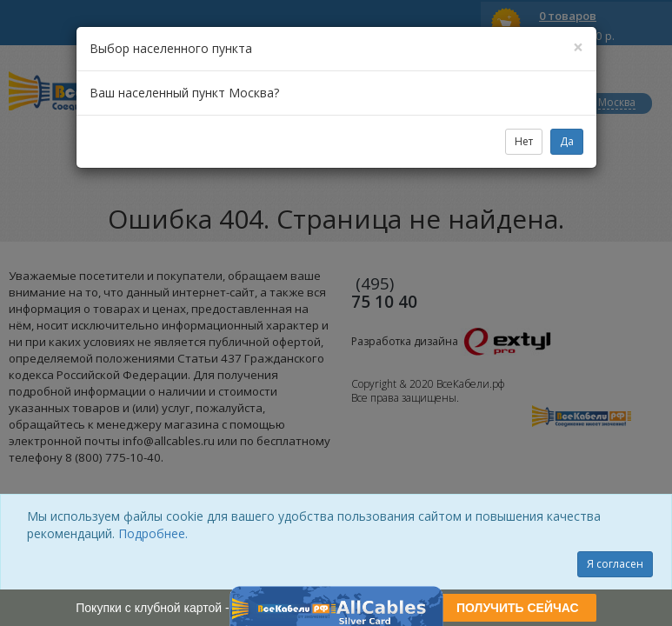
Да (567, 141)
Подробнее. (153, 533)
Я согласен (615, 564)
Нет (524, 141)
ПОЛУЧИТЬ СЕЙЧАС (518, 608)
